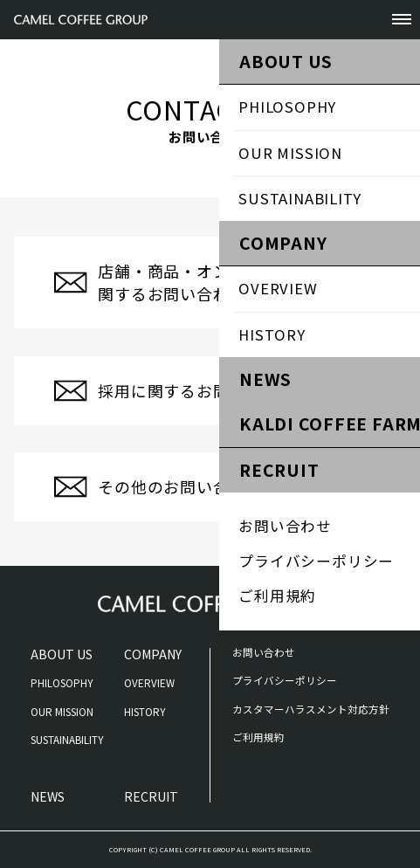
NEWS (48, 796)
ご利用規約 (258, 737)
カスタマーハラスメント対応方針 (311, 709)
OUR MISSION (62, 712)
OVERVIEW (149, 683)
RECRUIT (151, 796)
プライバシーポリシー (285, 680)
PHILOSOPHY (62, 683)
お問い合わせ (264, 652)
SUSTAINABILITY (67, 740)
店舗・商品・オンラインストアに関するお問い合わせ (221, 282)
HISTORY (145, 712)
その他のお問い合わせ (180, 486)
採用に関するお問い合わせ (196, 390)
